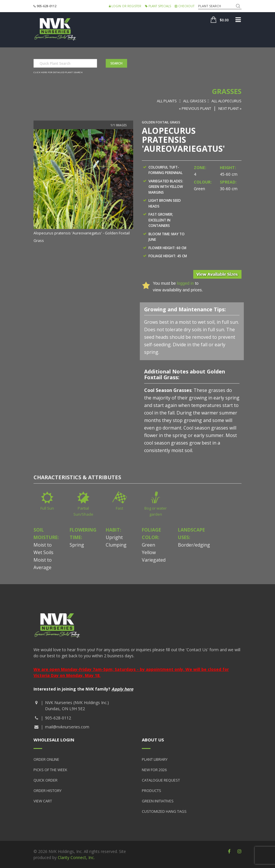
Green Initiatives (158, 801)
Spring (77, 545)
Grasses (227, 91)
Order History (48, 791)
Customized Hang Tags (164, 811)
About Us (153, 740)
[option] (83, 187)
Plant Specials (158, 6)
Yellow (149, 552)
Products (152, 791)
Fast (119, 508)
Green (148, 545)
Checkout (185, 6)
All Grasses (195, 101)
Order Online (46, 759)
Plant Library (155, 759)
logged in (185, 283)
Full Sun (47, 508)
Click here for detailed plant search (58, 72)
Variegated (154, 560)
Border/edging (194, 545)
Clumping (116, 545)
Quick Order (45, 780)
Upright (114, 537)
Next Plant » (230, 108)
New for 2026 (154, 770)
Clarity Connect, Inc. (76, 857)
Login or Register (125, 6)
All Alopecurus (226, 101)
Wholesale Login (54, 740)
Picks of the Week (50, 770)
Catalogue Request (161, 780)
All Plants (167, 101)
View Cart (43, 801)
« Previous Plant (195, 108)
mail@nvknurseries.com (67, 727)
